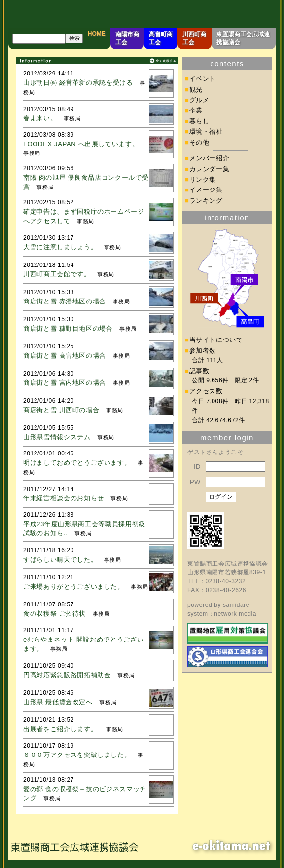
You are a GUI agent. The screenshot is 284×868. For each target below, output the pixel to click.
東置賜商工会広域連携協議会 (243, 38)
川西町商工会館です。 (57, 274)
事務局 (72, 118)
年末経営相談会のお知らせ (64, 498)
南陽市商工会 (127, 38)
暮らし (199, 121)
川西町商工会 (194, 38)
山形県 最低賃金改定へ (58, 702)
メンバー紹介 (210, 158)
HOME (97, 34)
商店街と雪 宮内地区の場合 (65, 383)
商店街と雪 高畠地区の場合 (65, 356)
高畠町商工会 (161, 38)
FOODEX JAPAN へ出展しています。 (81, 144)
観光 (196, 90)
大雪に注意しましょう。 (60, 247)
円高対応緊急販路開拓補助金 (67, 675)
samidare (236, 605)
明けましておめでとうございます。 (77, 463)
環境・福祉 (206, 132)
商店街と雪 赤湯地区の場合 (65, 301)
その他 (199, 142)
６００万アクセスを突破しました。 (77, 755)
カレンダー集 (210, 169)
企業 (196, 110)
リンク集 (203, 179)
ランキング (206, 201)
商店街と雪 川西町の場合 (61, 410)
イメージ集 (206, 190)
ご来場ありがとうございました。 (74, 586)
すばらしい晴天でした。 (60, 559)
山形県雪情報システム (57, 437)
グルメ (199, 100)
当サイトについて (216, 340)
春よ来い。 (40, 118)
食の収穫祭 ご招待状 (54, 614)
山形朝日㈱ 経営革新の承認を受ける (78, 83)
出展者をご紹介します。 (61, 729)
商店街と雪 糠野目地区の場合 (68, 328)
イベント (203, 79)
